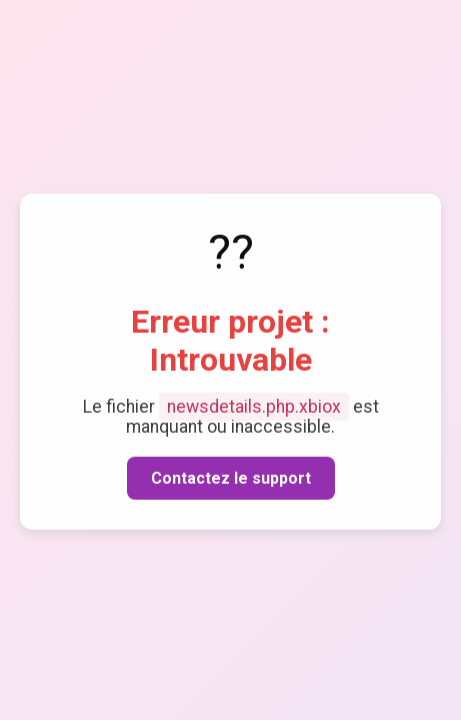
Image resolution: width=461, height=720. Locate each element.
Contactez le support (231, 478)
